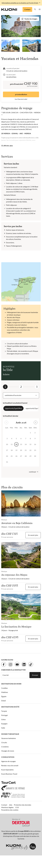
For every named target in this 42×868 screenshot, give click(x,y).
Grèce (3, 719)
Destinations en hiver (11, 684)
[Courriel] (15, 675)
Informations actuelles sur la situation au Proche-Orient (20, 3)
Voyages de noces (8, 751)
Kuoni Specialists (7, 770)
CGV (17, 807)
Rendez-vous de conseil (10, 765)
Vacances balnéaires (9, 738)
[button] (35, 9)
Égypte (4, 696)
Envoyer (35, 675)
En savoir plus (33, 535)
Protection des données (23, 805)
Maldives (5, 692)
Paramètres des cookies (10, 810)
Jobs (11, 805)
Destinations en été (10, 707)
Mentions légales (7, 807)
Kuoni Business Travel (9, 774)
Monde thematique (10, 734)
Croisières (5, 747)
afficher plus (8, 146)
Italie (3, 728)
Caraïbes (4, 688)
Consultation (8, 757)
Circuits (4, 742)
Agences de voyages (8, 761)
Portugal (4, 715)
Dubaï (3, 701)
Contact (27, 9)
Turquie (4, 711)
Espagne (4, 724)
